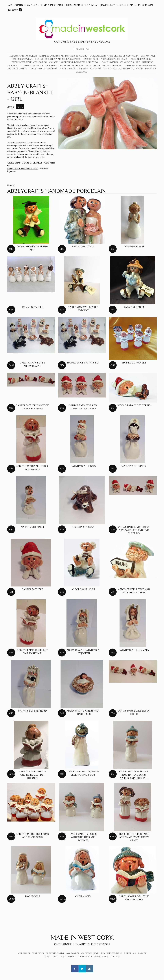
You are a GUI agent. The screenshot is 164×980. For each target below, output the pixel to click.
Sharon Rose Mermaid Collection (123, 69)
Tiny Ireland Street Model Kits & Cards (58, 59)
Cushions (96, 69)
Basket (13, 10)
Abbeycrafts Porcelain (23, 56)
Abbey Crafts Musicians (43, 69)
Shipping (71, 956)
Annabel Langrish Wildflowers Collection (74, 62)
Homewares (75, 5)
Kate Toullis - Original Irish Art (104, 65)
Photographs (126, 5)
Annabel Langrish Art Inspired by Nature (63, 56)
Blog (63, 956)
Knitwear (92, 5)
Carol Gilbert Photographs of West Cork (114, 56)
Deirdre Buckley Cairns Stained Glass (105, 59)
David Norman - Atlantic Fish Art (121, 62)
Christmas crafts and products (64, 65)
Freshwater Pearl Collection (29, 62)
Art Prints (15, 5)
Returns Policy (85, 956)
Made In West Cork (82, 937)
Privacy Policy (101, 956)
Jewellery (108, 5)
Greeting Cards (53, 5)
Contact (115, 956)
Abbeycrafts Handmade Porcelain (23, 168)
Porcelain (145, 5)
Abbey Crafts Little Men (74, 69)
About (55, 956)
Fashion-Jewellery (141, 59)
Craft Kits (32, 5)
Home (47, 956)
